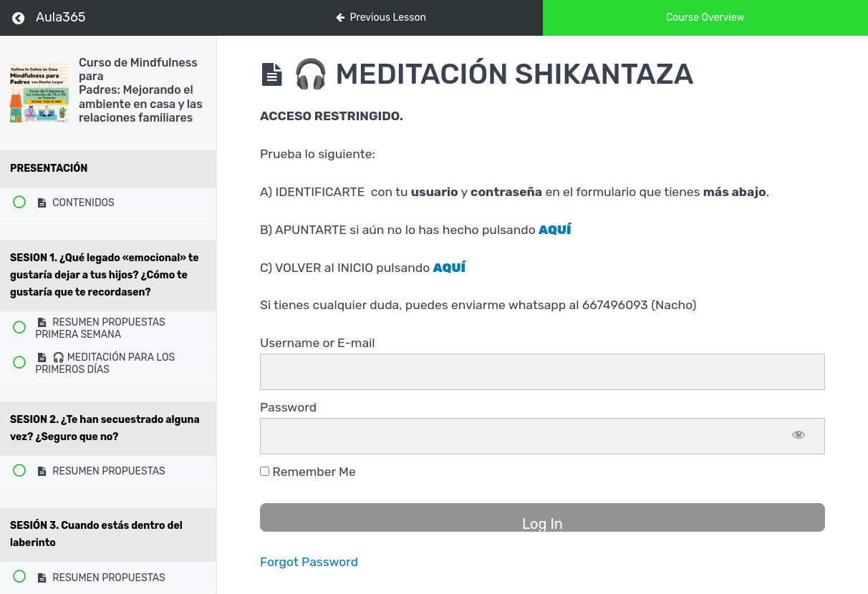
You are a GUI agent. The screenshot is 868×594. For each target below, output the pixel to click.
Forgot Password (309, 562)
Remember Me (308, 472)
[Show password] (799, 436)
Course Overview (705, 18)
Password (288, 407)
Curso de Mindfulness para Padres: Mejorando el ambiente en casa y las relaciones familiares (141, 90)
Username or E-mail (318, 343)
